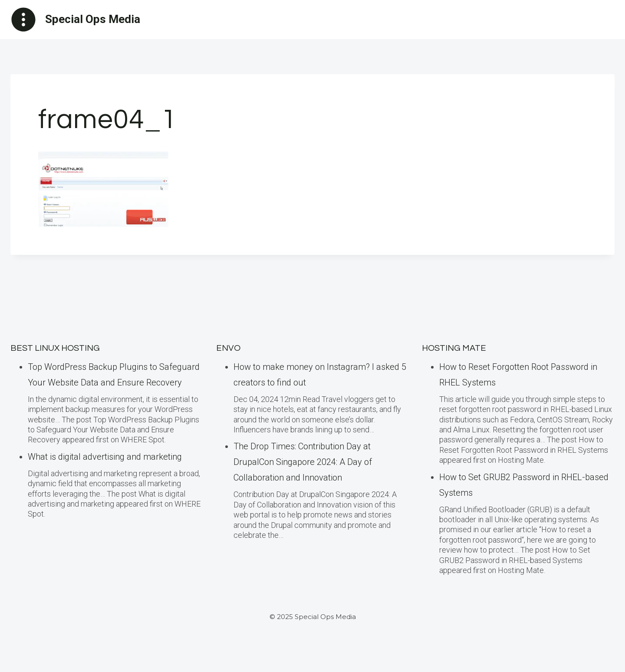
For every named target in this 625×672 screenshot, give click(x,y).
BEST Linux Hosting (55, 348)
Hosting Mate (454, 348)
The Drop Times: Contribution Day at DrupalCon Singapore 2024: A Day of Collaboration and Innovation (303, 462)
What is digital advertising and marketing (105, 457)
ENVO (228, 348)
